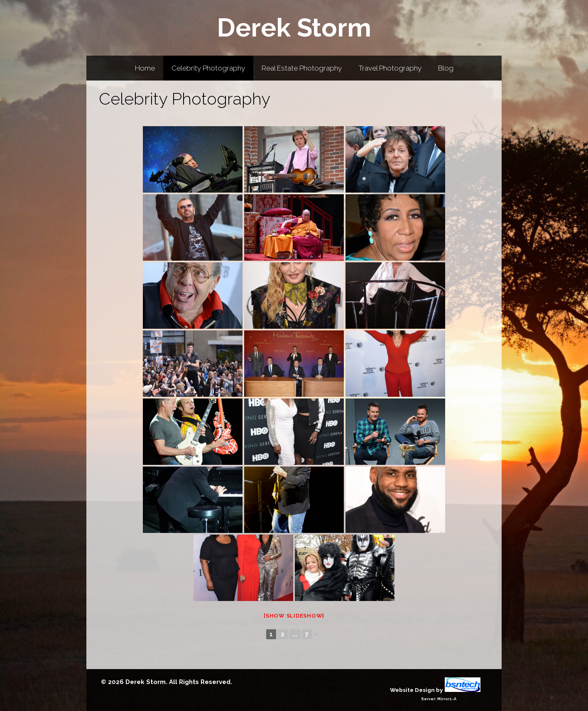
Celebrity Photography (208, 68)
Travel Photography (390, 68)
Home (145, 68)
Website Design (412, 690)
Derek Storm (294, 28)
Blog (446, 68)
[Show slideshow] (294, 616)
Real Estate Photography (302, 68)
